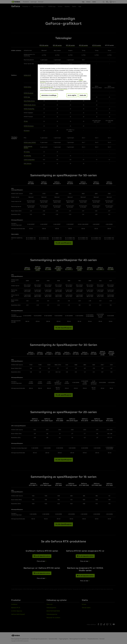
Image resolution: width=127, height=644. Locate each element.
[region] (64, 82)
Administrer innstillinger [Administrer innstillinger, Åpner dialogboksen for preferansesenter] (49, 95)
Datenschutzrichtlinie (61, 89)
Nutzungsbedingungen (47, 87)
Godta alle (83, 95)
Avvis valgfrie (72, 95)
